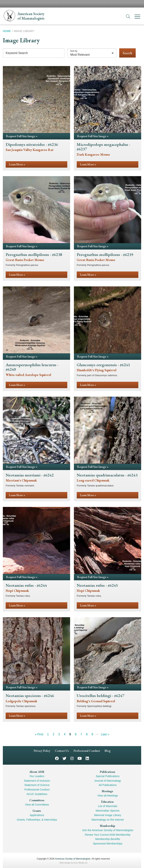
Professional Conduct (87, 751)
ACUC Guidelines (37, 794)
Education (107, 802)
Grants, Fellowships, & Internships (37, 820)
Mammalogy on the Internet (108, 820)
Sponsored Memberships (108, 844)
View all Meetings (108, 796)
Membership (107, 826)
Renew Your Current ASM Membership (108, 835)
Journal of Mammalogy (108, 781)
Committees (37, 800)
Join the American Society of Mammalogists (108, 830)
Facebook (57, 758)
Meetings (107, 791)
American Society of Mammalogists (73, 859)
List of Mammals (108, 806)
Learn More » (17, 164)
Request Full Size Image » (22, 136)
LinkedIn (87, 758)
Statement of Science (37, 785)
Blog (108, 751)
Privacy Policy (42, 751)
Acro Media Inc (81, 863)
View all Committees (37, 805)
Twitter (64, 758)
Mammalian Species (108, 811)
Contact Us (62, 751)
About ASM (37, 772)
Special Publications (108, 776)
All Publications (108, 785)
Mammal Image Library (108, 815)
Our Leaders (37, 776)
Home (7, 31)
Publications (107, 772)
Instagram (72, 758)
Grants (37, 811)
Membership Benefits (108, 839)
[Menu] (137, 17)
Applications (37, 815)
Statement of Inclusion (37, 781)
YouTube (80, 758)
